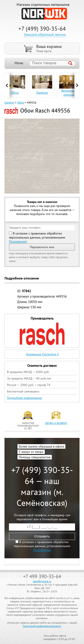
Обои (21, 103)
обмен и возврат (56, 423)
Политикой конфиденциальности (42, 626)
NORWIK (44, 14)
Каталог (9, 103)
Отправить (42, 536)
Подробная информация (24, 398)
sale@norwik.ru (42, 581)
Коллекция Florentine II (43, 354)
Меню (19, 63)
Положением (18, 241)
